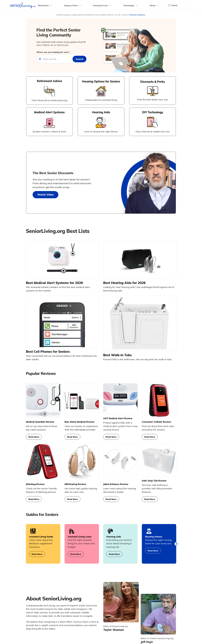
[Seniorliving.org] (23, 5)
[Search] (170, 5)
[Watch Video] (146, 183)
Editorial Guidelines (137, 15)
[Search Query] (179, 5)
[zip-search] (79, 59)
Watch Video (46, 195)
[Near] (57, 59)
